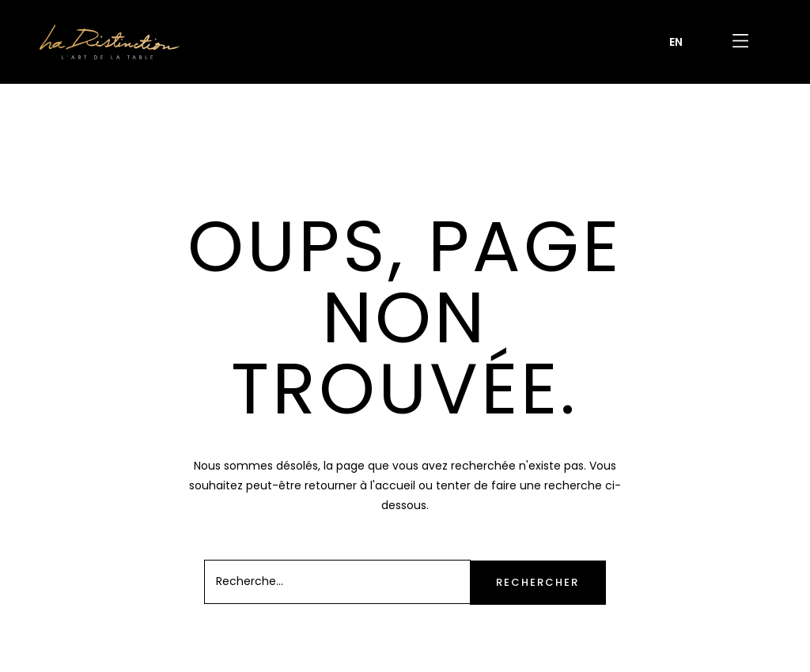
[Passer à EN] (676, 42)
